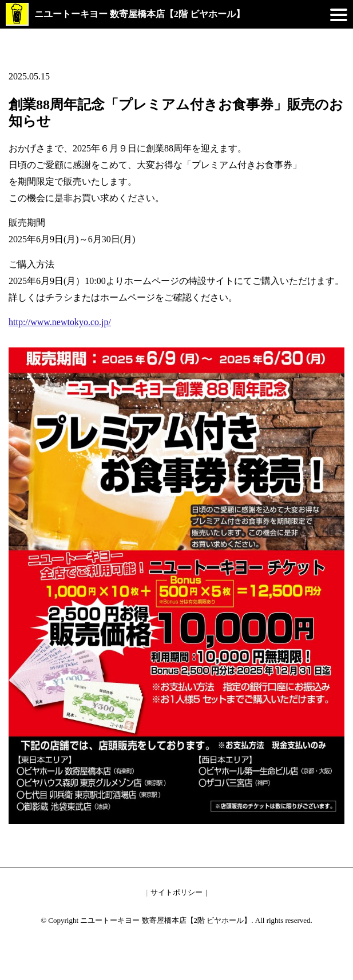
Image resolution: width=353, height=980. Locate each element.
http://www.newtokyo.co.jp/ (60, 322)
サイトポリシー (176, 892)
